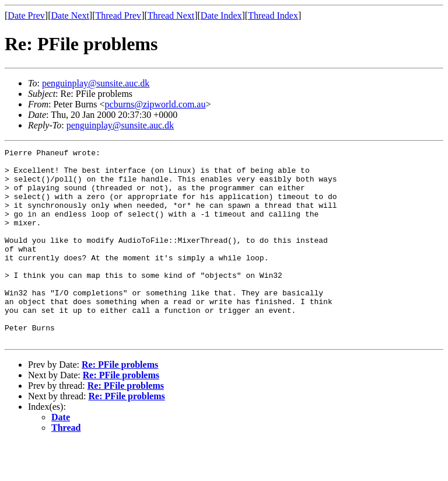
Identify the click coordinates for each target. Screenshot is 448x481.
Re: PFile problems (120, 403)
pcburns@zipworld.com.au (155, 104)
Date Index (221, 15)
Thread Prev (118, 15)
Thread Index (273, 15)
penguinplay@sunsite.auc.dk (96, 83)
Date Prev (26, 15)
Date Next (70, 15)
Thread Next (171, 15)
